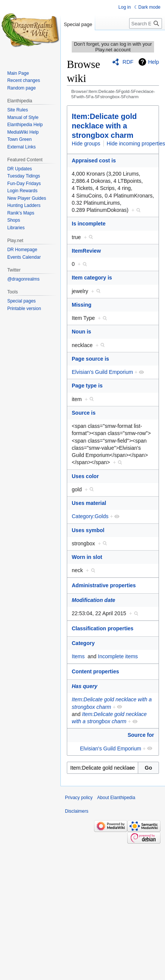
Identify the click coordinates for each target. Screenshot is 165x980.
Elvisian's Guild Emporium (102, 372)
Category (83, 643)
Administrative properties (104, 585)
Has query (85, 686)
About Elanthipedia (116, 798)
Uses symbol (88, 530)
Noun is (81, 332)
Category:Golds (90, 516)
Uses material (89, 503)
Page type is (87, 386)
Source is (84, 413)
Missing (82, 305)
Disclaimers (77, 811)
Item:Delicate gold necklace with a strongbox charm (104, 126)
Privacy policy (79, 798)
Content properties (95, 671)
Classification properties (103, 628)
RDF (128, 62)
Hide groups (86, 144)
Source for (141, 735)
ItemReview (86, 251)
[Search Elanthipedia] (146, 23)
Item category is (92, 278)
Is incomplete (89, 224)
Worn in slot (87, 557)
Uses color (85, 476)
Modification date (93, 600)
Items (78, 656)
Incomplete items (118, 656)
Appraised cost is (94, 161)
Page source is (90, 359)
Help (153, 62)
